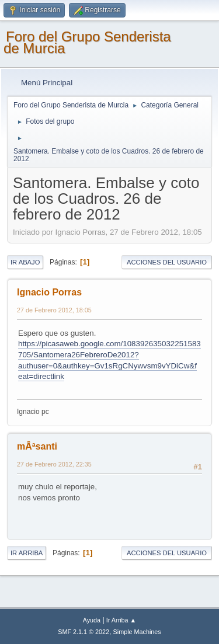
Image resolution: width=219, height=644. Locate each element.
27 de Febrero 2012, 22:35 (54, 464)
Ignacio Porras (49, 292)
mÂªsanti (37, 446)
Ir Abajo (25, 262)
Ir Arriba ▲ (121, 620)
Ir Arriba (27, 553)
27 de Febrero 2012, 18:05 (54, 310)
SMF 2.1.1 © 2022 (84, 632)
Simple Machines (137, 632)
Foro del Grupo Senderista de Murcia (87, 42)
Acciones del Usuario (167, 262)
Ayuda (92, 620)
